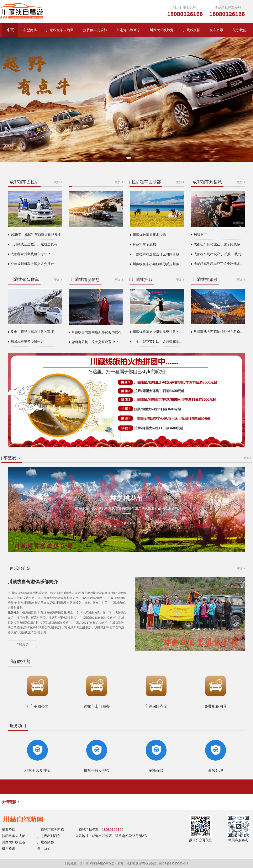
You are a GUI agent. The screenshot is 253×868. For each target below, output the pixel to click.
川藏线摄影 (192, 30)
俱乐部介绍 (20, 568)
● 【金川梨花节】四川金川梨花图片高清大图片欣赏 (157, 342)
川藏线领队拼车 (24, 279)
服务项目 (18, 726)
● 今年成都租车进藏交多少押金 (31, 264)
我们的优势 (20, 661)
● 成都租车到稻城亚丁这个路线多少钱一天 (218, 244)
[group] (126, 100)
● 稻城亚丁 (199, 235)
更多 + (58, 182)
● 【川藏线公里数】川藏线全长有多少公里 (35, 244)
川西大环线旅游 (162, 30)
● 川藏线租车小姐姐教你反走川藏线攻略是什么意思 (157, 264)
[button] (123, 158)
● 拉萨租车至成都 (143, 244)
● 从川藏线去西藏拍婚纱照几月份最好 (218, 332)
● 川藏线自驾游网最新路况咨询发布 (95, 332)
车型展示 (12, 458)
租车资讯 (216, 30)
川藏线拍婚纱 (205, 279)
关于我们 (239, 30)
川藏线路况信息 (85, 279)
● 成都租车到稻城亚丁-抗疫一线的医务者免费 (218, 254)
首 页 (10, 30)
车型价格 (30, 30)
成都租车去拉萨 (24, 182)
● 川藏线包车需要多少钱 (148, 235)
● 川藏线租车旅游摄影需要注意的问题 (157, 332)
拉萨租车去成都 (95, 30)
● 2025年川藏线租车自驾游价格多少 (35, 235)
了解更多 (127, 523)
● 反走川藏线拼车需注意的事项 (31, 332)
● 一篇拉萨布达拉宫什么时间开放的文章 (157, 254)
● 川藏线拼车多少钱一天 (26, 342)
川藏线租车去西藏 (60, 30)
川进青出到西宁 (128, 30)
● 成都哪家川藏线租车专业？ (29, 254)
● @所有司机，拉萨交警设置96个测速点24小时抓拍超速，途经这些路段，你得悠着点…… (96, 342)
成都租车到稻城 (207, 182)
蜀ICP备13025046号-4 (173, 863)
